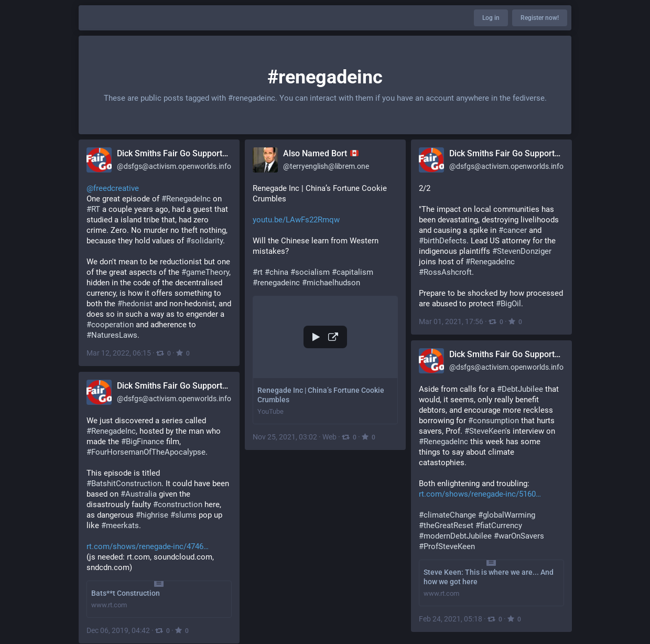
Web (329, 437)
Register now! (540, 18)
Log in (491, 18)
